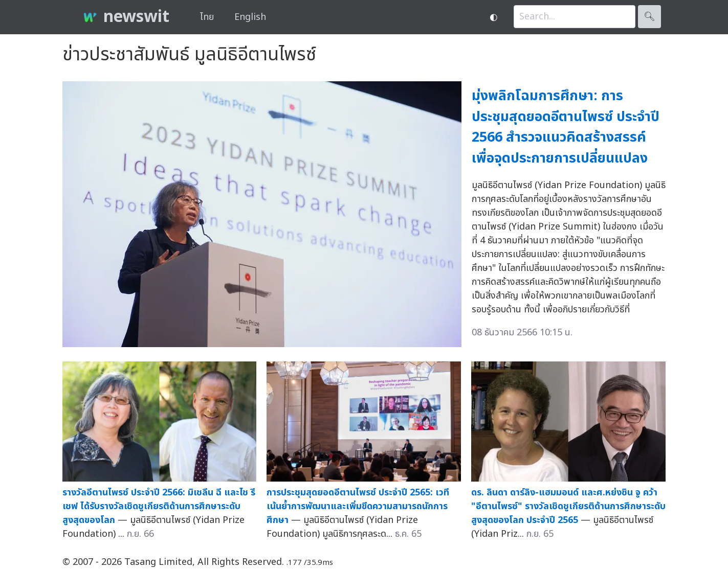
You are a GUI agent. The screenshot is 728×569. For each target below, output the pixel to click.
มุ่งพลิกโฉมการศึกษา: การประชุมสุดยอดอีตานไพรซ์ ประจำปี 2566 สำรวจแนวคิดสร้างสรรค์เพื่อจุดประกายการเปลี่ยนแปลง (566, 127)
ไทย (207, 17)
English (250, 17)
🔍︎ (649, 17)
